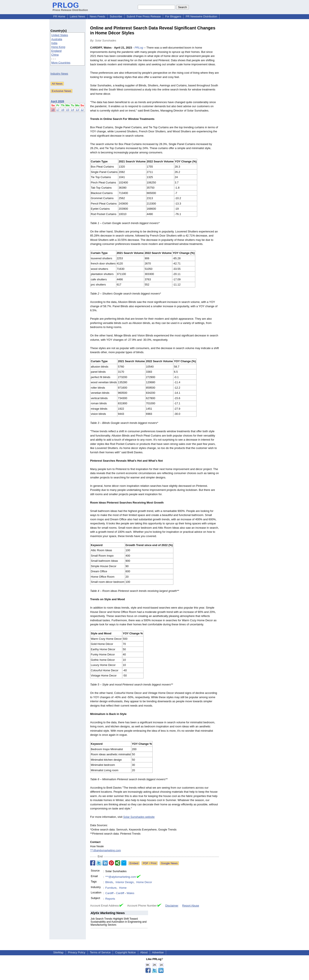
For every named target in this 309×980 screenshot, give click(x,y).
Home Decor (144, 882)
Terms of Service (100, 952)
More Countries (61, 63)
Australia (57, 39)
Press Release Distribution (70, 8)
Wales (130, 893)
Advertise (158, 952)
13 (77, 110)
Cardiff (109, 893)
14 (73, 110)
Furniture (111, 888)
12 (82, 110)
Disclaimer (172, 906)
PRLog (139, 48)
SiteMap (58, 952)
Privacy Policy (77, 952)
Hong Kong (58, 47)
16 (63, 110)
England (56, 51)
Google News (169, 863)
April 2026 (58, 101)
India (54, 43)
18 (53, 110)
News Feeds (97, 16)
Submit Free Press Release (144, 16)
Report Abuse (191, 906)
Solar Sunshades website (139, 817)
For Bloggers (173, 16)
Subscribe (116, 16)
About (144, 952)
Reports (110, 899)
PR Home (59, 16)
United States (60, 35)
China (55, 55)
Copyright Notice (125, 952)
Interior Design (125, 882)
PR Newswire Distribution (201, 16)
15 (68, 110)
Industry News (59, 74)
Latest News (77, 16)
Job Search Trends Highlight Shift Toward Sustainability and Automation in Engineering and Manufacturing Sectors (119, 922)
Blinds (109, 882)
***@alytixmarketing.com (105, 850)
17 (58, 110)
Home (123, 888)
